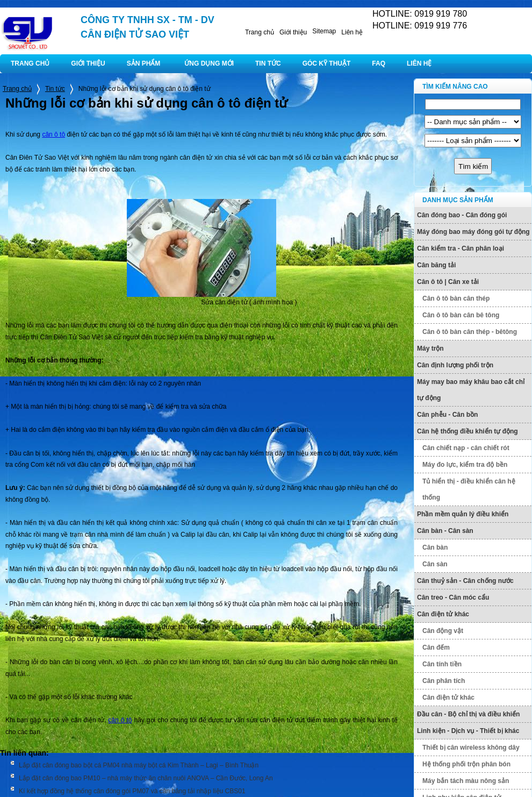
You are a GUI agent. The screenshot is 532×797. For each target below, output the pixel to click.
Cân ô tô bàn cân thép (456, 298)
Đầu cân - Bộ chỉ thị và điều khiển (468, 714)
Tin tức (55, 89)
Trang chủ (260, 32)
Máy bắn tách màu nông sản (466, 781)
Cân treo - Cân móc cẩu (453, 597)
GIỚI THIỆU (88, 63)
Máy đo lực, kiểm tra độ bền (465, 465)
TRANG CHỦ (30, 63)
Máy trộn (430, 348)
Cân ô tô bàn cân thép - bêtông (470, 332)
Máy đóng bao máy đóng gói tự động (473, 232)
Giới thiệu (293, 32)
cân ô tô (53, 134)
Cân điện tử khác (443, 614)
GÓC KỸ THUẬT (327, 63)
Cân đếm (436, 647)
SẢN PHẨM (144, 63)
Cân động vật (443, 631)
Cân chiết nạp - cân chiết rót (466, 448)
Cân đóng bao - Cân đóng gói (462, 215)
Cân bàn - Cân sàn (445, 531)
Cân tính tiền (442, 664)
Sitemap (324, 31)
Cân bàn (435, 547)
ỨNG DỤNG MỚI (209, 63)
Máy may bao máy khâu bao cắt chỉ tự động (471, 390)
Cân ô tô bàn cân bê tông (461, 315)
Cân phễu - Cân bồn (447, 415)
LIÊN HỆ (419, 63)
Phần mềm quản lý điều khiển (463, 514)
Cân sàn (435, 564)
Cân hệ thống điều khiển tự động (468, 431)
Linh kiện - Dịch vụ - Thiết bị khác (468, 731)
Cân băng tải (436, 265)
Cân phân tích (444, 681)
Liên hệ (352, 32)
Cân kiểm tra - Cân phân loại (461, 248)
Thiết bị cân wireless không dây (471, 748)
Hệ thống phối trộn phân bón (466, 764)
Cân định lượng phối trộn (455, 365)
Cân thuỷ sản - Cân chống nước (465, 581)
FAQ (379, 63)
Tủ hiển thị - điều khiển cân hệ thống (469, 489)
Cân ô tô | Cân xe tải (448, 282)
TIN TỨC (268, 63)
